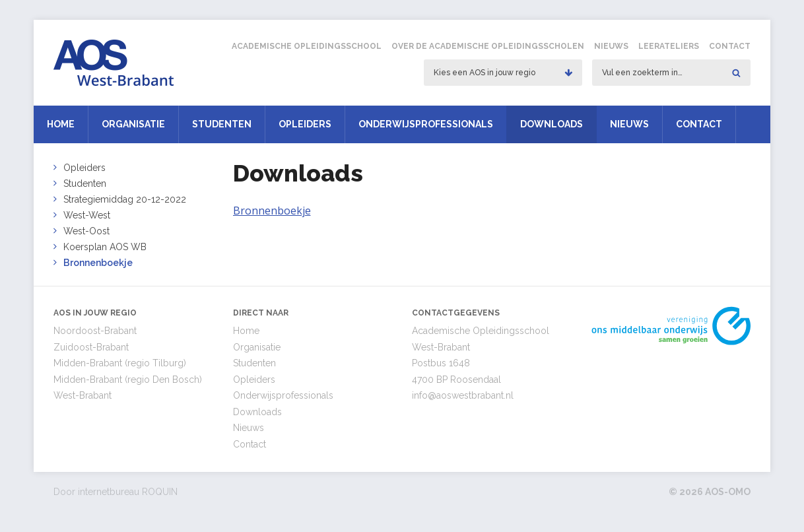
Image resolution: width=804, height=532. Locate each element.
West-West (87, 215)
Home (61, 124)
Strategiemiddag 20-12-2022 (125, 199)
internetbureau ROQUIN (128, 492)
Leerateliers (669, 46)
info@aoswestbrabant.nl (463, 395)
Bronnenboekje (98, 263)
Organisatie (133, 124)
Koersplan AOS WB (105, 247)
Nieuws (611, 46)
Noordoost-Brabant (95, 331)
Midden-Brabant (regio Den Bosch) (128, 380)
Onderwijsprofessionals (426, 124)
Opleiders (305, 124)
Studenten (222, 124)
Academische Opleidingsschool (307, 46)
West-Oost (86, 231)
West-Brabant (83, 395)
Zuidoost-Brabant (91, 347)
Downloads (552, 124)
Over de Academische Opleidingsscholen (488, 46)
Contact (730, 46)
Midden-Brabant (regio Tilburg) (120, 363)
